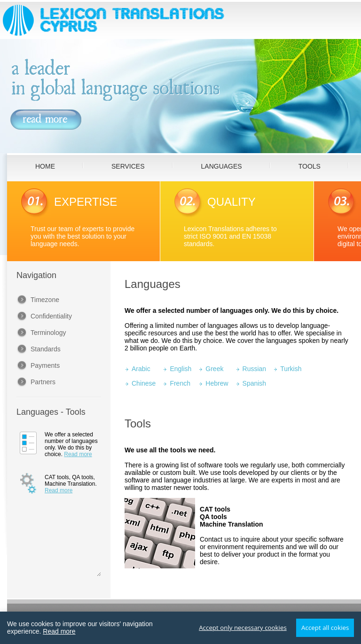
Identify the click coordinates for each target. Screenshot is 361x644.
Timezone (45, 300)
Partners (43, 382)
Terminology (48, 333)
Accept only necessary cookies (243, 628)
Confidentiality (51, 316)
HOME (45, 166)
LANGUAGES (222, 166)
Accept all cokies (325, 628)
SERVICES (128, 166)
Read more (78, 454)
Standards (46, 349)
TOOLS (310, 166)
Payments (45, 365)
